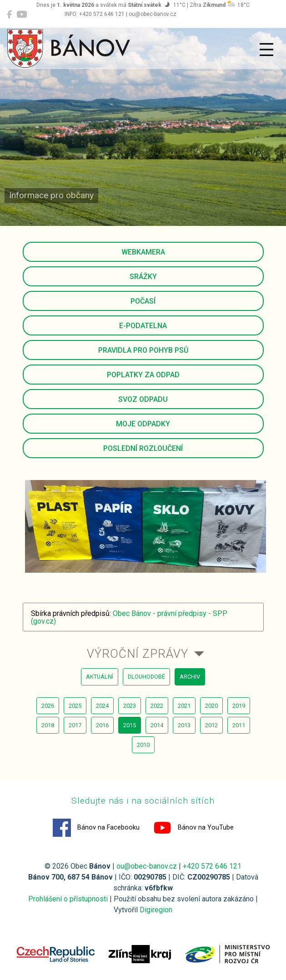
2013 (184, 725)
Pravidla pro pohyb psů (143, 350)
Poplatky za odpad (143, 375)
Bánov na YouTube (193, 828)
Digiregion (156, 910)
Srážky (143, 277)
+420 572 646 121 (212, 866)
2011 (239, 725)
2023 (130, 706)
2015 (130, 725)
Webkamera (143, 252)
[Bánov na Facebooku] (9, 15)
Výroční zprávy (138, 654)
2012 (211, 725)
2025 (75, 706)
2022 (157, 706)
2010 (143, 745)
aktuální (100, 677)
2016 (102, 725)
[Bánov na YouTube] (22, 15)
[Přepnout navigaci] (266, 50)
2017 (75, 725)
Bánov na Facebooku (96, 828)
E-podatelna (143, 326)
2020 (211, 706)
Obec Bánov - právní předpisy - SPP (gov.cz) (129, 617)
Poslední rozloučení (143, 448)
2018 (48, 725)
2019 (239, 706)
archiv (190, 677)
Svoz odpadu (143, 399)
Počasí (143, 301)
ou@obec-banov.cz (147, 866)
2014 (157, 725)
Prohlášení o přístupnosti (68, 899)
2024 (102, 706)
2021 (184, 706)
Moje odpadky (143, 424)
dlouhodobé (146, 677)
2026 (48, 706)
